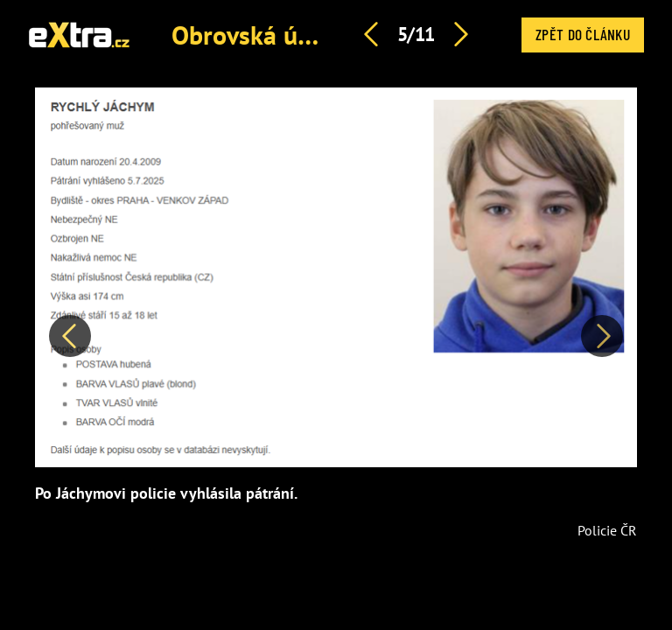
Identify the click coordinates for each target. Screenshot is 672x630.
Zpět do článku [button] (583, 34)
